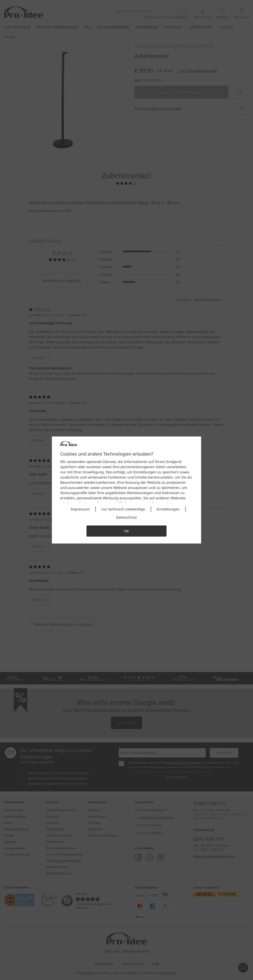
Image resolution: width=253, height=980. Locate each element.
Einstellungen (168, 509)
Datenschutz (126, 517)
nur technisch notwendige (123, 509)
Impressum (80, 509)
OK (126, 531)
